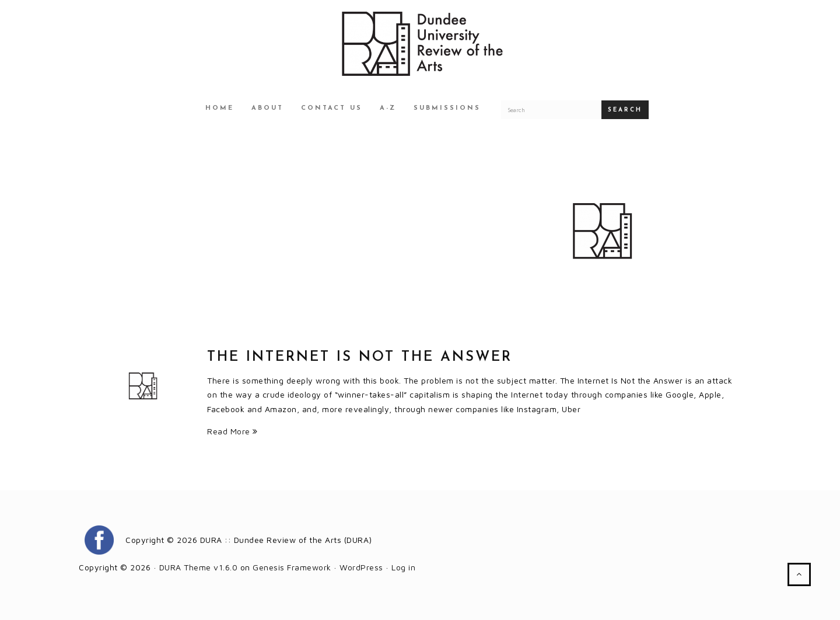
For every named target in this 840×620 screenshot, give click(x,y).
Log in (403, 567)
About (267, 108)
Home (220, 108)
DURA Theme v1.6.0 (199, 567)
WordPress (361, 567)
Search (625, 110)
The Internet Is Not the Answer (360, 357)
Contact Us (332, 108)
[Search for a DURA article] (551, 110)
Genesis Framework (292, 567)
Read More (232, 431)
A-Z (388, 108)
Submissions (447, 108)
